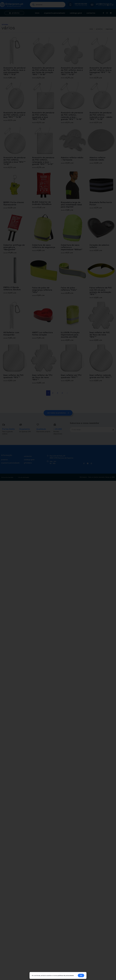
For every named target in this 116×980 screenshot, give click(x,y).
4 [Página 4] (62, 393)
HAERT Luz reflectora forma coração (42, 334)
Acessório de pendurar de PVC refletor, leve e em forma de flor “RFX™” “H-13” (72, 71)
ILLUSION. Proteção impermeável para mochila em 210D (70, 335)
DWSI (113, 477)
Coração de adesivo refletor (99, 246)
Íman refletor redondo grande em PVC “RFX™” (101, 376)
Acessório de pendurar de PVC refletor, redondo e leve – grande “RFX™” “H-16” (72, 116)
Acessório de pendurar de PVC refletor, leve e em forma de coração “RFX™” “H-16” (43, 71)
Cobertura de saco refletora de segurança (44, 246)
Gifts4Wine (28, 463)
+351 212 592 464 (81, 4)
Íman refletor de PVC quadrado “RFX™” (13, 376)
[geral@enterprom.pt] (92, 5)
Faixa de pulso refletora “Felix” (69, 289)
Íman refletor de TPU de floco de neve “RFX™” (42, 377)
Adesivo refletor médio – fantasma (72, 159)
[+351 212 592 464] (70, 5)
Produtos (99, 29)
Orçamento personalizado (55, 13)
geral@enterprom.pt (104, 4)
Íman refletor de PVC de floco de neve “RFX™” (100, 335)
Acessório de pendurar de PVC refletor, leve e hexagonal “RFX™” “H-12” (101, 71)
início (91, 29)
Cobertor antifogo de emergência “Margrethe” (14, 247)
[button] (14, 13)
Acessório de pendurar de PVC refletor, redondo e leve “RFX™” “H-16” (15, 161)
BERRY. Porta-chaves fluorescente (14, 203)
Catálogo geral (76, 13)
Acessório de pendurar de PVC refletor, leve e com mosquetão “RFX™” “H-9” (15, 71)
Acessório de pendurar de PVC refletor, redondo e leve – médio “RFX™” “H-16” (101, 116)
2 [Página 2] (53, 393)
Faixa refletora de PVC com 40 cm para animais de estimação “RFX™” (101, 291)
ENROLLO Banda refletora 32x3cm (12, 288)
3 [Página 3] (57, 393)
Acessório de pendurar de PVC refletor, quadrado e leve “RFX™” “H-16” (43, 116)
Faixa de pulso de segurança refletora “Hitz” (42, 290)
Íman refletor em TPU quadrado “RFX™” (71, 376)
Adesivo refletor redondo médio (98, 159)
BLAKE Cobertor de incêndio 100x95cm (42, 203)
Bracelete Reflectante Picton (101, 203)
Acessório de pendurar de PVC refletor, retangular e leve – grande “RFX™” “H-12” (43, 161)
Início (37, 13)
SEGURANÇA (109, 29)
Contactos (91, 13)
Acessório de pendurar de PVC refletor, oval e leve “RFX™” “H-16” (15, 115)
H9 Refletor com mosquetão (11, 334)
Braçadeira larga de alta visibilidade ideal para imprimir (71, 205)
